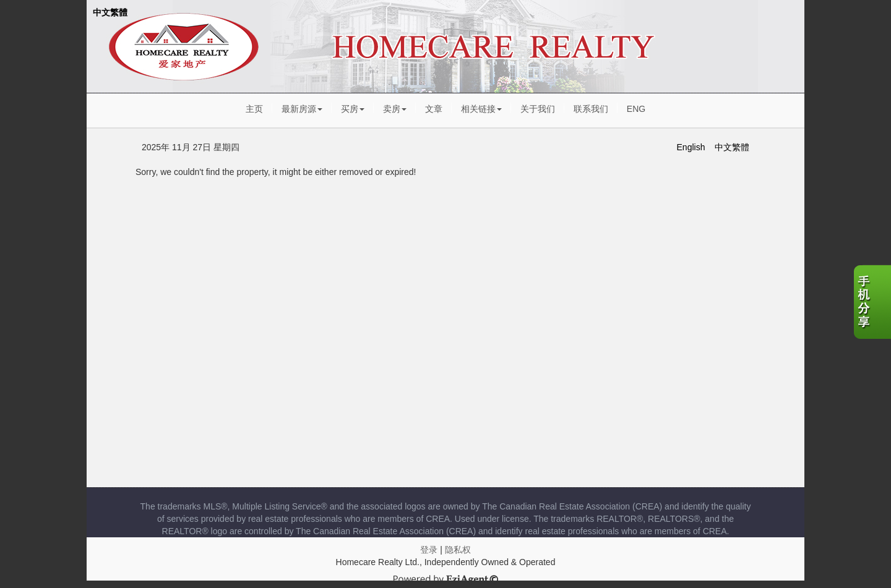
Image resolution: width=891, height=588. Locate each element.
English (691, 147)
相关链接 (481, 109)
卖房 (395, 109)
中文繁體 (110, 12)
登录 (429, 550)
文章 (434, 109)
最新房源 (302, 109)
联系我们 (591, 109)
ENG (636, 109)
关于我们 (538, 109)
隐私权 (458, 550)
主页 (254, 109)
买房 (353, 109)
